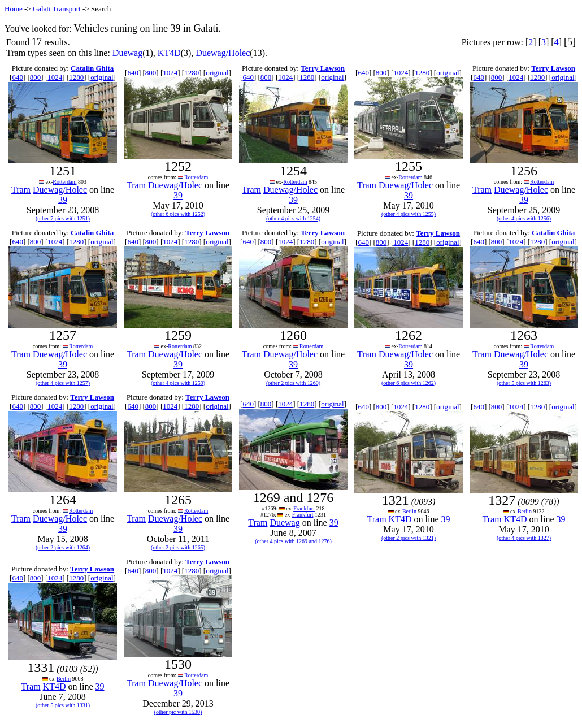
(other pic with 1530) (178, 712)
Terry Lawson (323, 68)
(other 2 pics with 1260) (293, 383)
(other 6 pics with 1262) (409, 383)
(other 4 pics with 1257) (63, 383)
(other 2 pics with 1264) (63, 547)
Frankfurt (304, 508)
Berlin (409, 511)
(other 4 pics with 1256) (524, 218)
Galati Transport (57, 9)
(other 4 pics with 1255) (409, 214)
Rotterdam (64, 182)
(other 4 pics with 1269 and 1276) (293, 541)
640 (18, 77)
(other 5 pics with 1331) (63, 705)
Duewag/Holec (223, 53)
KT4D (169, 53)
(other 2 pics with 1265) (178, 547)
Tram (21, 190)
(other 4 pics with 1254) (293, 218)
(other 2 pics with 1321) (409, 538)
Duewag (127, 53)
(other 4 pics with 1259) (178, 383)
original (102, 77)
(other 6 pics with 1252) (178, 214)
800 (36, 77)
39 (63, 200)
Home (14, 9)
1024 (55, 77)
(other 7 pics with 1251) (63, 218)
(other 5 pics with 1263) (524, 383)
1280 (76, 77)
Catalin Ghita (92, 68)
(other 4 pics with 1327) (524, 538)
